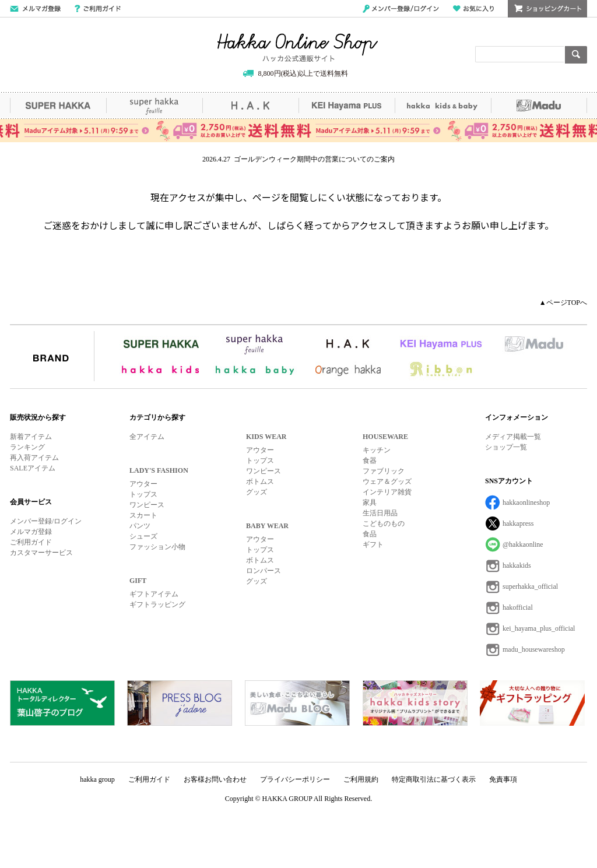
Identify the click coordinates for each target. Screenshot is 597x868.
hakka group (97, 779)
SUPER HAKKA (58, 106)
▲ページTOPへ (563, 303)
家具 (370, 502)
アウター (143, 484)
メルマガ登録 (31, 532)
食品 (370, 534)
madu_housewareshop (534, 649)
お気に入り (473, 9)
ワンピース (147, 505)
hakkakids (517, 565)
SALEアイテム (33, 468)
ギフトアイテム (154, 594)
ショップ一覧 (506, 447)
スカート (143, 515)
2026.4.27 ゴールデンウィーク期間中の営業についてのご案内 (298, 159)
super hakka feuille (154, 106)
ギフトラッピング (157, 605)
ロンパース (264, 571)
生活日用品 (380, 513)
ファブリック (384, 471)
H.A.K (250, 106)
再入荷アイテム (34, 458)
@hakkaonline (523, 544)
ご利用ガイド (98, 9)
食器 (370, 461)
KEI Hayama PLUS (347, 106)
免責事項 (503, 779)
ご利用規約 (361, 779)
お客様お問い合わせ (215, 779)
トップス (143, 494)
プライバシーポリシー (295, 779)
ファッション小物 (157, 547)
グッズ (257, 492)
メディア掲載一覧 (513, 437)
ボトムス (260, 482)
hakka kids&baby (443, 106)
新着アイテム (31, 437)
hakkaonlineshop (526, 502)
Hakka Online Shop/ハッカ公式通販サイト (298, 48)
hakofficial (518, 607)
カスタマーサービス (41, 553)
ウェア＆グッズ (387, 482)
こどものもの (384, 523)
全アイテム (147, 437)
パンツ (140, 526)
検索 (576, 55)
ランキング (27, 447)
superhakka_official (530, 586)
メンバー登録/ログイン (401, 9)
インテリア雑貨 (387, 492)
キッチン (377, 450)
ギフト (373, 544)
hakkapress (518, 523)
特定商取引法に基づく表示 (434, 779)
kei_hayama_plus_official (539, 628)
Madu (539, 106)
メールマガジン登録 (35, 9)
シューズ (143, 536)
